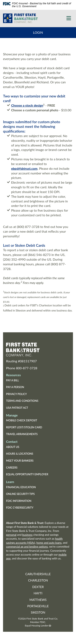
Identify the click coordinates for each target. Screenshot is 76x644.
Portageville (38, 606)
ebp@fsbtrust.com (24, 168)
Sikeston (38, 612)
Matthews (38, 600)
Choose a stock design (27, 105)
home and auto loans (49, 543)
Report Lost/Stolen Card (24, 427)
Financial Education (21, 487)
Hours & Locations (20, 454)
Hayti (38, 593)
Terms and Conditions (22, 401)
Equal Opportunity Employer (27, 474)
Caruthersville (38, 574)
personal (11, 535)
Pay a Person (15, 387)
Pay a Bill (12, 380)
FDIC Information (19, 501)
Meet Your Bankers (20, 461)
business (27, 535)
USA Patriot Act (17, 408)
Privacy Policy (16, 394)
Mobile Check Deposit (22, 420)
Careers (12, 468)
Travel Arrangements (22, 434)
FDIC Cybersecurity (26, 508)
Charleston (38, 580)
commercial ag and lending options (27, 547)
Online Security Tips (20, 494)
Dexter (38, 587)
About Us (13, 447)
